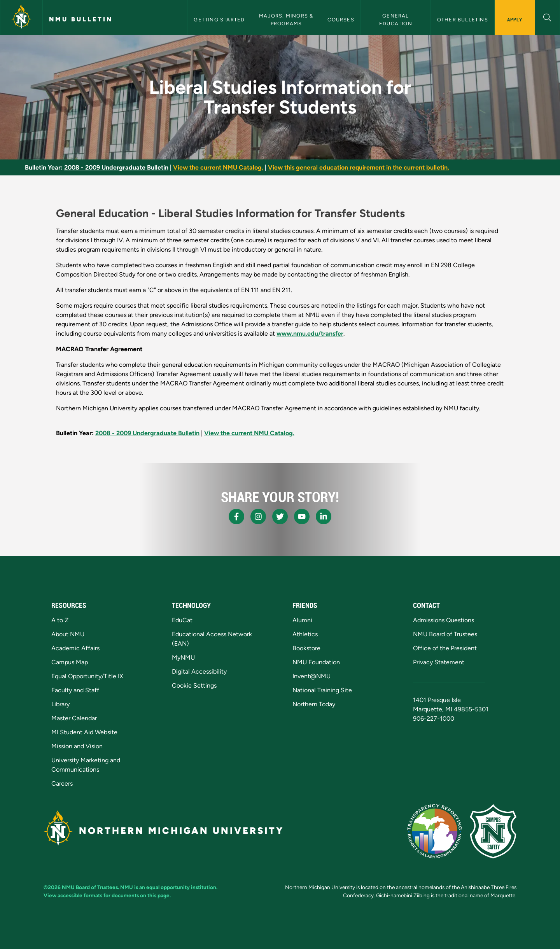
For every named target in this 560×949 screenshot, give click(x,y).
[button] (547, 17)
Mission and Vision (77, 746)
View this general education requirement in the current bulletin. (359, 167)
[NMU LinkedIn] (324, 517)
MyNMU (183, 657)
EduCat (182, 620)
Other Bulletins (463, 20)
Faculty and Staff (75, 690)
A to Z (60, 620)
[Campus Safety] (493, 831)
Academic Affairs (75, 648)
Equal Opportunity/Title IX (87, 676)
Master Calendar (74, 718)
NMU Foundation (316, 662)
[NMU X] (280, 517)
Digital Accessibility (199, 671)
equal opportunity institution (181, 887)
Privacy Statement (439, 662)
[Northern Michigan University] (21, 18)
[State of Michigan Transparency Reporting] (435, 831)
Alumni (302, 620)
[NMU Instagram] (258, 517)
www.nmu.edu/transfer (310, 334)
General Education (396, 19)
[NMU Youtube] (302, 517)
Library (60, 704)
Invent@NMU (311, 676)
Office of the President (445, 648)
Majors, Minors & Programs (287, 19)
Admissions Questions (444, 620)
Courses (341, 20)
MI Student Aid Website (84, 732)
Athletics (305, 634)
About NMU (68, 634)
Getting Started (219, 20)
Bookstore (306, 648)
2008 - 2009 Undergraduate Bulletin (116, 167)
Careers (62, 784)
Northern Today (314, 704)
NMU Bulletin (81, 19)
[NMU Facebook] (236, 517)
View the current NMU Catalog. (218, 167)
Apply (515, 19)
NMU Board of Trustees (445, 634)
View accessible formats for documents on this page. (107, 895)
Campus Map (70, 662)
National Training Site (322, 690)
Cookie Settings (194, 685)
